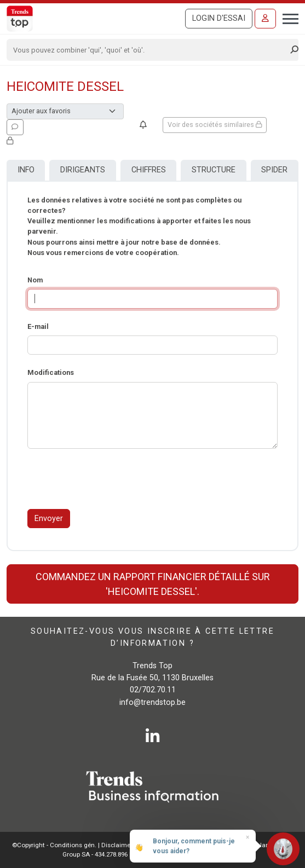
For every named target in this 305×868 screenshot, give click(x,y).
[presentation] (111, 479)
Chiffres (149, 170)
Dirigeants (83, 170)
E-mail (38, 326)
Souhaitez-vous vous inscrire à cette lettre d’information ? (152, 637)
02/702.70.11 (153, 690)
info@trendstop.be (152, 702)
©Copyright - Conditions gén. (54, 845)
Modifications (51, 372)
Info (26, 170)
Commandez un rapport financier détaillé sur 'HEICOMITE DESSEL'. (153, 584)
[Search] (149, 50)
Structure (214, 170)
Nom (35, 280)
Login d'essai (219, 18)
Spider (274, 170)
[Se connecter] (265, 19)
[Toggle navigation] (287, 18)
